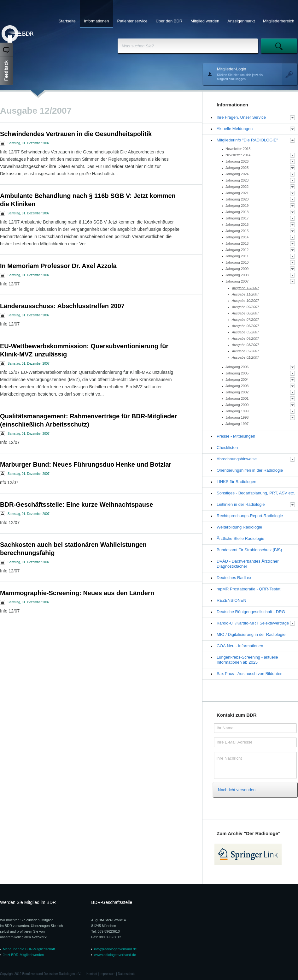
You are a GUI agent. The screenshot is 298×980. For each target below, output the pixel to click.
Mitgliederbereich (279, 21)
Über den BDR (169, 21)
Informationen (96, 21)
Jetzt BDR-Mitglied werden (23, 955)
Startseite (67, 21)
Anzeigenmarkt (241, 21)
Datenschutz (127, 974)
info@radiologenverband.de (115, 949)
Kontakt (92, 974)
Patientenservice (132, 21)
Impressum (107, 974)
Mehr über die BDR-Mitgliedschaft (29, 949)
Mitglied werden (205, 21)
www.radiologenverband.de (115, 955)
